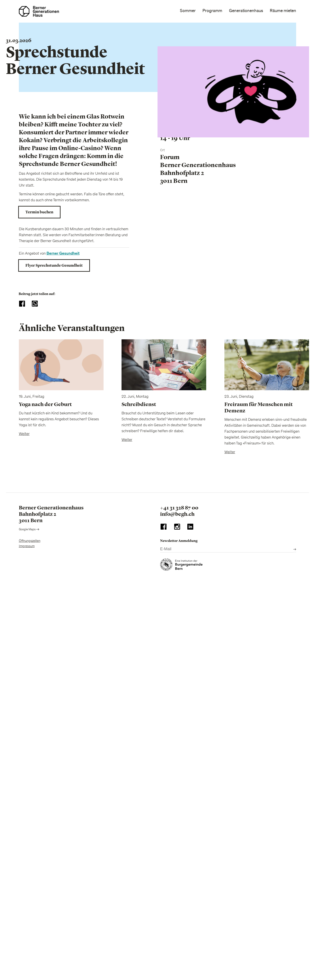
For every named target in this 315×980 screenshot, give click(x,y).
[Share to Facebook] (22, 304)
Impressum (27, 546)
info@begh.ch (177, 514)
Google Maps (29, 530)
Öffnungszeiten (30, 541)
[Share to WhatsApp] (35, 304)
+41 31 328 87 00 (179, 508)
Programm (212, 11)
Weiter (24, 434)
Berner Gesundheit (63, 253)
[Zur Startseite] (39, 11)
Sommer (188, 11)
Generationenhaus (246, 11)
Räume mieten (283, 11)
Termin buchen (39, 212)
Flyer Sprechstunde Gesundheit (54, 265)
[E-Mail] (227, 549)
